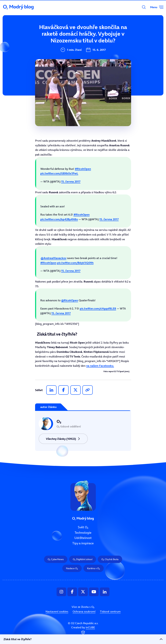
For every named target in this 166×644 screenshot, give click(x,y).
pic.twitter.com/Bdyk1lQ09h (75, 263)
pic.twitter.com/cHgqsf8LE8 (98, 308)
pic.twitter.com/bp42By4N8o (59, 219)
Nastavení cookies (57, 611)
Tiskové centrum (110, 611)
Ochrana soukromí (84, 611)
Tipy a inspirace (67, 67)
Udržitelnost (64, 56)
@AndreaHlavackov (54, 258)
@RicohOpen (70, 300)
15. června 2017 (71, 181)
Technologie (64, 44)
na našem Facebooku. (100, 366)
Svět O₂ (60, 33)
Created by (83, 631)
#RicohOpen (83, 169)
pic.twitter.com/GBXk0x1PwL (59, 173)
